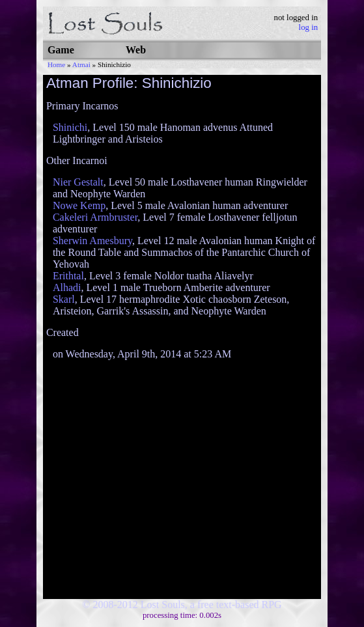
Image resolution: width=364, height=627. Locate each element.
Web (136, 50)
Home (56, 64)
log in (309, 27)
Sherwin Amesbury (92, 241)
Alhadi (67, 287)
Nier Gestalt (78, 182)
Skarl (64, 299)
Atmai (81, 64)
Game (61, 50)
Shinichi (70, 127)
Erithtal (68, 276)
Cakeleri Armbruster (95, 217)
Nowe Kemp (79, 205)
